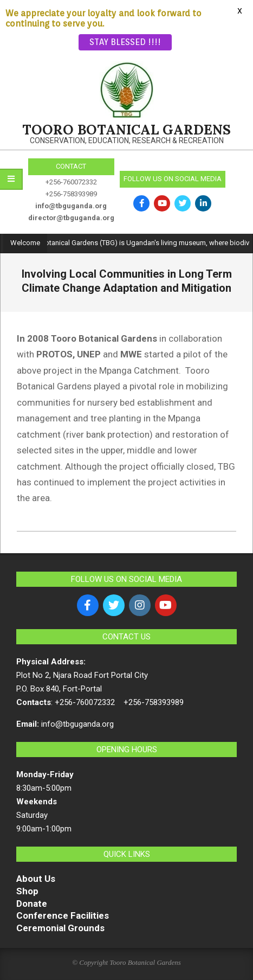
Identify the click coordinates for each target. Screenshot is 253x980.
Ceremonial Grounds (60, 928)
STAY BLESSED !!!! (125, 42)
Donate (32, 904)
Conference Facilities (63, 915)
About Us (36, 879)
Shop (27, 891)
